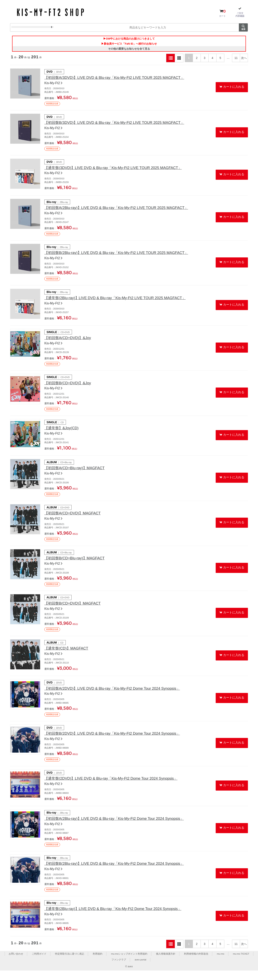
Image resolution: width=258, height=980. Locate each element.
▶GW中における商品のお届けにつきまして (129, 39)
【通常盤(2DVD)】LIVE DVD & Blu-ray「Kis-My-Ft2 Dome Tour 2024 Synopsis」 (117, 787)
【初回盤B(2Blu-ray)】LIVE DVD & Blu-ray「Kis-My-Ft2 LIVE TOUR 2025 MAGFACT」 (123, 256)
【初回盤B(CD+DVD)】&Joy (70, 387)
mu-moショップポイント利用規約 (129, 963)
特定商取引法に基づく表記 (69, 963)
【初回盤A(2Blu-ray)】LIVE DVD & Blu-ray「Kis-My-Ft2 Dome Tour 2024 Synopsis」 (121, 827)
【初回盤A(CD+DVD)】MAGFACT (75, 518)
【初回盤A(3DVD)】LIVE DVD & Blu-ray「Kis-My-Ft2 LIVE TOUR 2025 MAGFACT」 (121, 79)
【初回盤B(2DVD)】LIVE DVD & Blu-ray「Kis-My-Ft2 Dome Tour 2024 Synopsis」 (118, 741)
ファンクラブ (119, 969)
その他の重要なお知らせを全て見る (129, 49)
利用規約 (97, 963)
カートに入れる (234, 88)
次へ (244, 59)
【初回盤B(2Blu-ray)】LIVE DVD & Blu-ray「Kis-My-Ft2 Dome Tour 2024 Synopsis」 (121, 872)
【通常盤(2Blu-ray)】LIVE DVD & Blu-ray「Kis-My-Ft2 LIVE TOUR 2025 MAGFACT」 (122, 301)
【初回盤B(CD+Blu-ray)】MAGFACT (77, 564)
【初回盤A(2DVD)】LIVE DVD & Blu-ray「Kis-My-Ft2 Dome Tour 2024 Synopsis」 (118, 695)
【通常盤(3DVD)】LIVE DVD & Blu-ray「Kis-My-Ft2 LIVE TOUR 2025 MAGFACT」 (119, 170)
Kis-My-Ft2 (52, 84)
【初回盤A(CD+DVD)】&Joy (70, 342)
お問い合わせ (16, 963)
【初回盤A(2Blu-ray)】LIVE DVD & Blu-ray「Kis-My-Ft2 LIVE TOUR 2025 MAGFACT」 (123, 210)
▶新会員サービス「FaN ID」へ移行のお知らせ (129, 44)
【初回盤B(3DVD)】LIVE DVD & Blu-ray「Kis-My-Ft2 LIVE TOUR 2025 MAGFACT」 (121, 124)
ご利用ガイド (39, 963)
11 (236, 59)
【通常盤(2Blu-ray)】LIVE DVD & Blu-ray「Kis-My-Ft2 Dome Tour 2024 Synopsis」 (119, 918)
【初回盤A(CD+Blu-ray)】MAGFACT (77, 473)
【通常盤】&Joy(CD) (63, 433)
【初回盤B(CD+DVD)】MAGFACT (75, 609)
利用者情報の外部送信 (196, 963)
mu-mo (220, 963)
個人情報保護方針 (165, 963)
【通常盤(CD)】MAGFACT (68, 655)
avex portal (141, 969)
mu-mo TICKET (241, 963)
